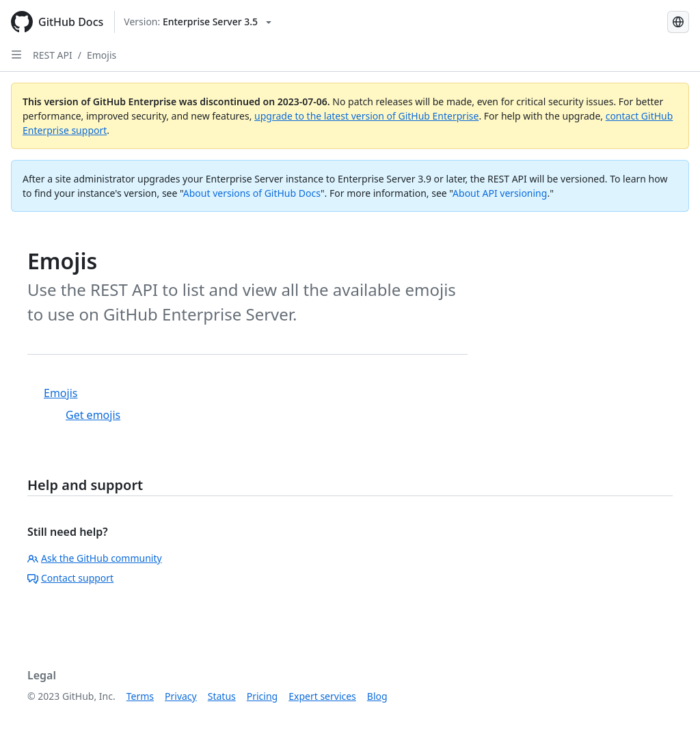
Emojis (102, 55)
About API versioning (500, 193)
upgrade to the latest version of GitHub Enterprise (366, 116)
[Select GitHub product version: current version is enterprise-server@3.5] (198, 22)
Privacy (181, 696)
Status (222, 696)
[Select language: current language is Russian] (678, 22)
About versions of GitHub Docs (252, 193)
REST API (53, 55)
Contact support (70, 578)
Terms (140, 696)
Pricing (262, 696)
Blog (377, 696)
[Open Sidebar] (16, 55)
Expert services (322, 696)
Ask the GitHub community (95, 558)
